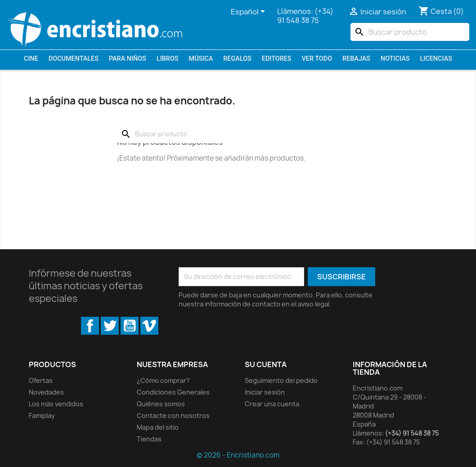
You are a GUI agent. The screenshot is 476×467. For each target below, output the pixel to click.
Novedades (46, 392)
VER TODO (317, 59)
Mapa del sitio (158, 427)
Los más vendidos (56, 404)
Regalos (237, 59)
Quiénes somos (161, 404)
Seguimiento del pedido (281, 380)
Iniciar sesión (265, 392)
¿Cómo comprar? (163, 380)
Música (201, 59)
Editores (277, 59)
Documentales (74, 59)
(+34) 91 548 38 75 (305, 16)
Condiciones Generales (173, 392)
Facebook (90, 326)
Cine (31, 59)
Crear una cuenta (272, 404)
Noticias (395, 59)
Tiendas (149, 439)
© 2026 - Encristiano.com (238, 455)
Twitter (110, 326)
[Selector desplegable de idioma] (249, 12)
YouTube (130, 326)
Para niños (128, 59)
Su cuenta (266, 364)
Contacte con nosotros (173, 415)
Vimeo (149, 326)
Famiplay (42, 415)
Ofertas (41, 380)
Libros (168, 59)
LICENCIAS (436, 59)
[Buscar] (410, 32)
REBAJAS (356, 59)
